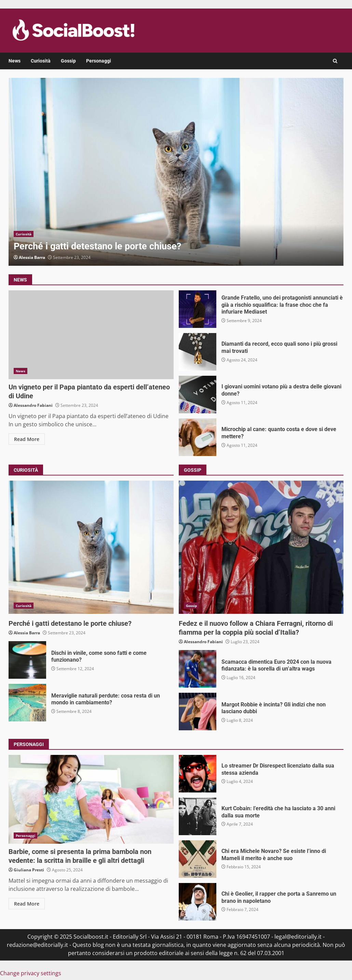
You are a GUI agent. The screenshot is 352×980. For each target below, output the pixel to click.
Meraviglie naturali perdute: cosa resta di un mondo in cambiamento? (27, 703)
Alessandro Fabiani (33, 405)
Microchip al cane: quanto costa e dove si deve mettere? (198, 437)
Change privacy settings (31, 973)
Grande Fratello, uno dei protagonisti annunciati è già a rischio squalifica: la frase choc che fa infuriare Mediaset (198, 309)
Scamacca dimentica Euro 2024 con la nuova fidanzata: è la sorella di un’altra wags (198, 669)
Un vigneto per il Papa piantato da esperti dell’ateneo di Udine (91, 335)
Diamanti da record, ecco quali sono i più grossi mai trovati (198, 352)
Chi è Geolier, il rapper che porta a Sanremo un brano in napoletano (198, 902)
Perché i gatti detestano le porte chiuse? (176, 172)
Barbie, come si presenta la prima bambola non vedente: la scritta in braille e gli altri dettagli (91, 799)
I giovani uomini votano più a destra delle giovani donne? (198, 395)
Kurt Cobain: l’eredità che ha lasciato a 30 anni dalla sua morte (198, 816)
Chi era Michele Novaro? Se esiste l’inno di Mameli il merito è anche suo (198, 859)
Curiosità (41, 61)
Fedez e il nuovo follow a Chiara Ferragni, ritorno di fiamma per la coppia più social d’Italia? (261, 547)
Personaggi (99, 61)
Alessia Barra (32, 257)
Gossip (68, 61)
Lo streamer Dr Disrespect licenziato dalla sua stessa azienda (198, 774)
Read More (27, 439)
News (15, 61)
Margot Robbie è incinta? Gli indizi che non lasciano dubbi (198, 712)
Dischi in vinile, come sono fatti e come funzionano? (27, 660)
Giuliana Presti (29, 870)
